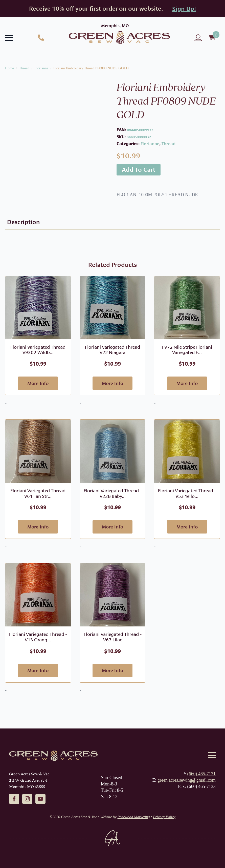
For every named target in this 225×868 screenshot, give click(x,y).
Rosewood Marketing (134, 817)
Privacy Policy (164, 817)
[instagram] (27, 799)
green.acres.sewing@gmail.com (187, 780)
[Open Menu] (9, 38)
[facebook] (14, 799)
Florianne (41, 68)
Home (9, 68)
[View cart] (213, 38)
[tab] (24, 222)
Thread (24, 68)
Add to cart (139, 170)
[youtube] (40, 799)
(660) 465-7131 (201, 774)
